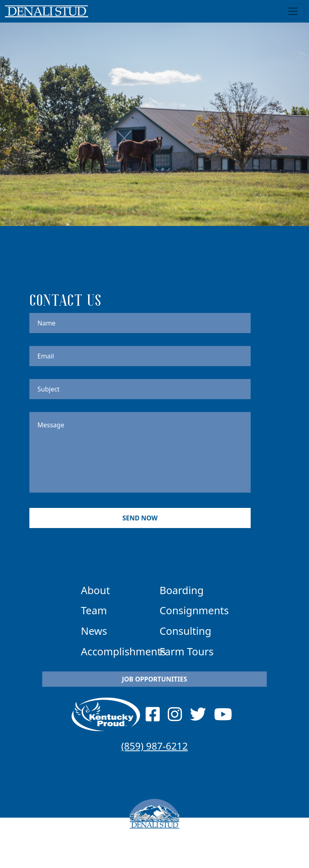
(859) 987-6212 (154, 746)
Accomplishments (123, 651)
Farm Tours (187, 651)
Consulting (186, 631)
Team (94, 610)
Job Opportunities (154, 679)
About (95, 590)
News (94, 631)
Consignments (194, 610)
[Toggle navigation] (293, 11)
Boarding (182, 590)
